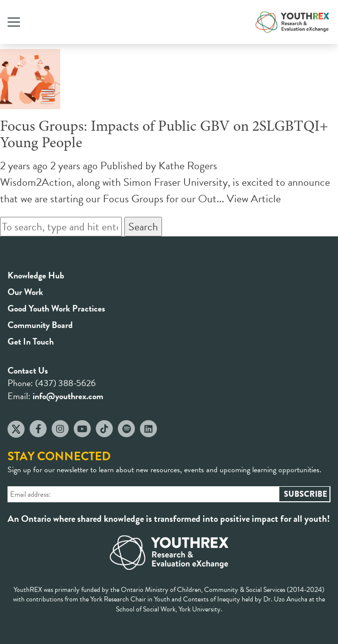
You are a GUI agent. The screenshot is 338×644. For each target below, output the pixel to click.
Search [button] (143, 227)
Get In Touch (31, 341)
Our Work (25, 292)
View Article (254, 199)
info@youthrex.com (68, 396)
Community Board (40, 325)
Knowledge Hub (36, 275)
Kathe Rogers (188, 166)
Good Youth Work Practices (56, 308)
